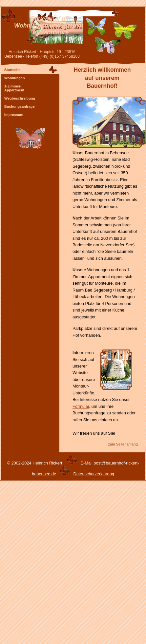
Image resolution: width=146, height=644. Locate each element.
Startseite (12, 70)
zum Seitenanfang (123, 444)
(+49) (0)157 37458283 (60, 56)
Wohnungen (15, 78)
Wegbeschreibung (20, 98)
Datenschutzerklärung (94, 474)
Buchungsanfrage (19, 106)
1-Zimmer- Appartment (14, 88)
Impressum (14, 115)
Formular (81, 406)
